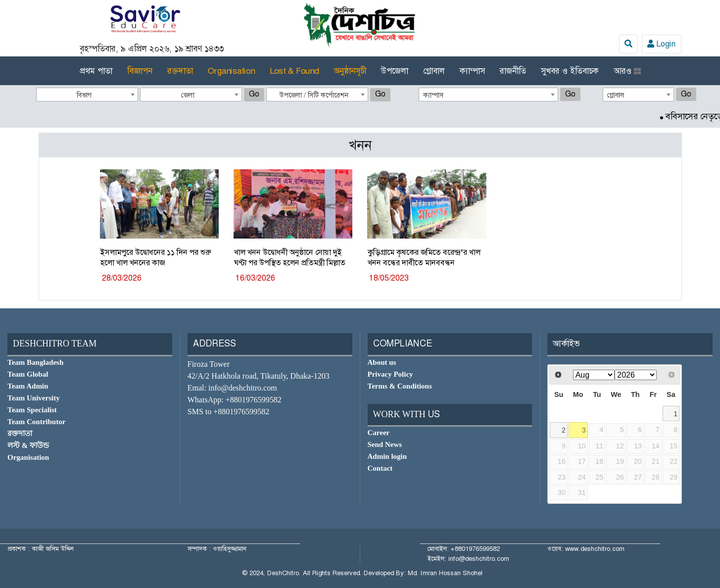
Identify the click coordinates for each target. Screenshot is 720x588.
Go (254, 94)
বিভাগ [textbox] (84, 95)
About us (382, 362)
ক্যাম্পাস (472, 71)
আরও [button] (627, 71)
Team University (34, 398)
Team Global (28, 374)
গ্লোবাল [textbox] (616, 95)
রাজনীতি (513, 71)
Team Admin (28, 386)
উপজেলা (395, 71)
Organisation (231, 71)
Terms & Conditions (400, 386)
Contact (380, 468)
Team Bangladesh (35, 362)
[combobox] (87, 95)
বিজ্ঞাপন (140, 71)
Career (379, 433)
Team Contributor (36, 422)
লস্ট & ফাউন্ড (28, 445)
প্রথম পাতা (96, 71)
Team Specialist (32, 410)
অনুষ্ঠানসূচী (350, 71)
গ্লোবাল (434, 71)
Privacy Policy (390, 374)
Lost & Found (294, 71)
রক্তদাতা (180, 71)
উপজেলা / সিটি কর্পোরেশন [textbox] (314, 95)
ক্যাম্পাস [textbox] (433, 95)
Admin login (387, 456)
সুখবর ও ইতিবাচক (570, 71)
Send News (385, 444)
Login (662, 44)
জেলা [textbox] (188, 95)
